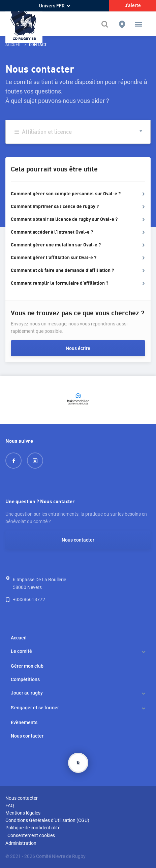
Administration (21, 843)
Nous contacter (78, 540)
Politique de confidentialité (33, 828)
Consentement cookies (31, 835)
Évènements (24, 722)
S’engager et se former (35, 708)
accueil (13, 45)
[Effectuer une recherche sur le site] (105, 24)
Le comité (21, 651)
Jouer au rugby (27, 693)
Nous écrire (78, 348)
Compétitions (25, 679)
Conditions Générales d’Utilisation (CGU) (47, 820)
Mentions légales (23, 813)
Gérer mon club (27, 666)
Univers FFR (55, 6)
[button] (138, 24)
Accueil (19, 638)
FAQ (10, 805)
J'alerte (133, 5)
